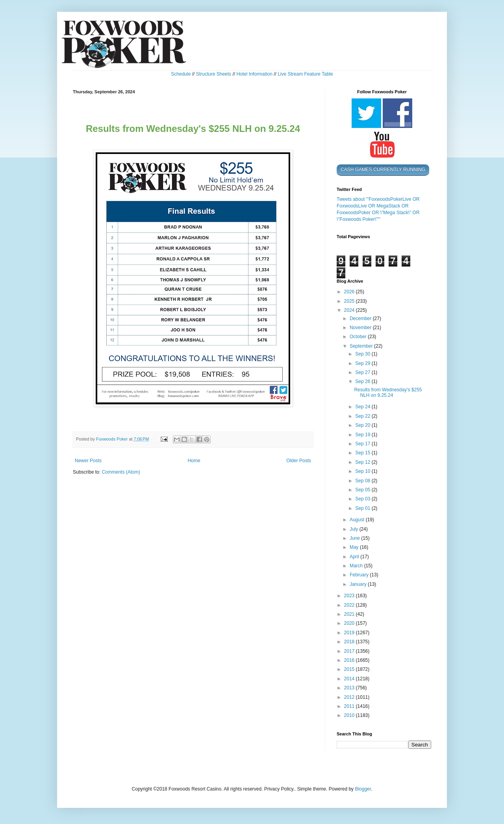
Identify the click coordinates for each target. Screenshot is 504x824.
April (355, 557)
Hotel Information (254, 74)
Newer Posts (88, 461)
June (355, 538)
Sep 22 (363, 416)
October (359, 337)
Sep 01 (363, 508)
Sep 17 (363, 444)
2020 (350, 623)
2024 (350, 310)
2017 (350, 651)
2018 (350, 642)
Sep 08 (363, 481)
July (355, 529)
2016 (350, 660)
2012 (350, 697)
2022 (350, 605)
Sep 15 (363, 453)
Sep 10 (363, 471)
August (358, 520)
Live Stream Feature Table (305, 74)
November (361, 328)
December (361, 318)
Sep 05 (363, 490)
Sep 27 (363, 372)
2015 (350, 669)
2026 (350, 292)
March (357, 566)
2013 (350, 688)
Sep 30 (363, 354)
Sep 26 (363, 381)
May (355, 547)
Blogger (363, 789)
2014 (350, 679)
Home (194, 461)
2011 (350, 706)
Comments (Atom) (121, 472)
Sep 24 (363, 407)
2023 (350, 596)
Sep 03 (363, 499)
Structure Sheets (214, 74)
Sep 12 (363, 462)
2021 (350, 614)
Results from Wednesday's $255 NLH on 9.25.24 (388, 393)
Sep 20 (363, 425)
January (359, 584)
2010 (350, 715)
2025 (350, 301)
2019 (350, 633)
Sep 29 (363, 363)
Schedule (181, 74)
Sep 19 (363, 435)
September (362, 346)
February (360, 575)
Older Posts (299, 461)
